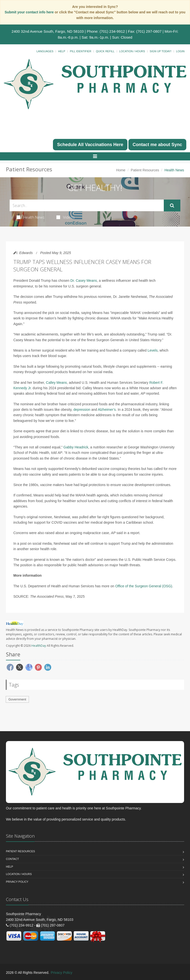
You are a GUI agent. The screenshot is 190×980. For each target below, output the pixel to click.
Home (121, 170)
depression (82, 410)
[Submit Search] (172, 206)
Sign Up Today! (161, 51)
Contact (12, 859)
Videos (66, 217)
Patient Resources (145, 170)
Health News (31, 217)
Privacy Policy (17, 882)
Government (17, 699)
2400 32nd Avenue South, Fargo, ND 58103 (48, 31)
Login (180, 51)
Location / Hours (132, 51)
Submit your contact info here (30, 12)
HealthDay (39, 646)
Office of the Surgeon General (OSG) (144, 586)
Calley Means (57, 383)
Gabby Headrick (76, 447)
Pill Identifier (80, 51)
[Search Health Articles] (87, 205)
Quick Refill (105, 51)
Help (62, 51)
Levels (152, 350)
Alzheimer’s (107, 410)
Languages (45, 51)
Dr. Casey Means (83, 281)
